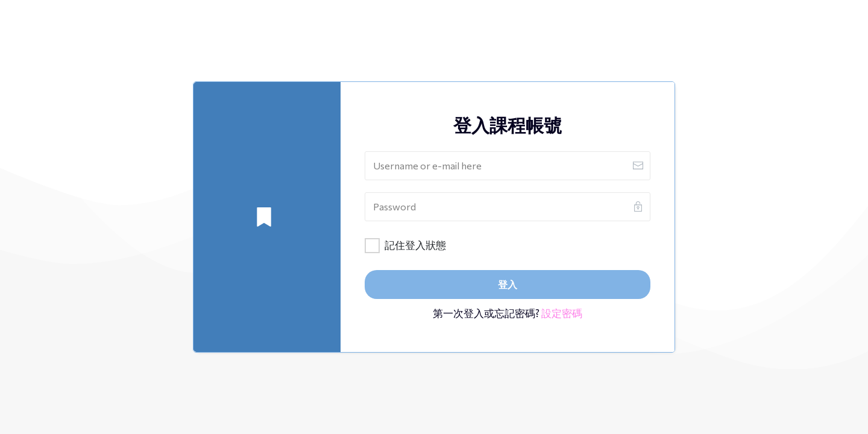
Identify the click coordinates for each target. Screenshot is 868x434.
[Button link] (508, 285)
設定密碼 (562, 313)
